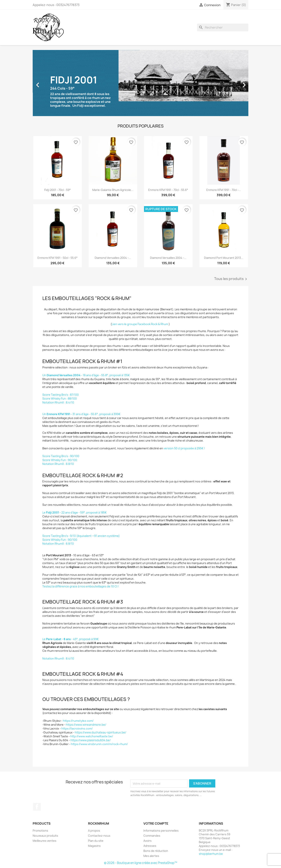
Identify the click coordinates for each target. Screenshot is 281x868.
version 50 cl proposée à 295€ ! (185, 448)
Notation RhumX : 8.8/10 (58, 464)
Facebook (37, 807)
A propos (94, 831)
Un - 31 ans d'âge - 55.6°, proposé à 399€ (81, 414)
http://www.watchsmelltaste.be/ (92, 736)
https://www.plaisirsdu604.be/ (91, 740)
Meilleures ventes (45, 841)
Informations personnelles (161, 831)
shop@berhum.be (211, 854)
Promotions (40, 831)
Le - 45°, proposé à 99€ (71, 639)
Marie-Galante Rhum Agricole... (113, 190)
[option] (140, 83)
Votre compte (156, 823)
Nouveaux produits (45, 836)
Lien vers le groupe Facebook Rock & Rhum (140, 324)
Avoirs (147, 841)
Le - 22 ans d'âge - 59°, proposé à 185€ (75, 512)
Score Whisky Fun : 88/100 (60, 399)
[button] (49, 83)
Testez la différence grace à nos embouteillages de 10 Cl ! (81, 586)
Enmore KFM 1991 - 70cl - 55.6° (168, 190)
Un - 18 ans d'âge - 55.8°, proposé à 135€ (86, 375)
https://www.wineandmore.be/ (86, 725)
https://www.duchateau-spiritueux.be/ (101, 732)
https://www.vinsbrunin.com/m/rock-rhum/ (99, 744)
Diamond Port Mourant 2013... (224, 258)
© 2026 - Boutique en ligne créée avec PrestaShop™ (141, 863)
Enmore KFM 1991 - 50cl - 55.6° (58, 258)
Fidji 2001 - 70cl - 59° (58, 190)
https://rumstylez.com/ (78, 721)
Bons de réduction (156, 851)
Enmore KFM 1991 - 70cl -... (224, 190)
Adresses (150, 846)
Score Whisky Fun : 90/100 (60, 460)
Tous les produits (231, 279)
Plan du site (96, 841)
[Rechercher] (223, 27)
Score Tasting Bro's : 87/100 (61, 395)
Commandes (152, 836)
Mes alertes (151, 856)
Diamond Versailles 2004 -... (113, 258)
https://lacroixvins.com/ (77, 728)
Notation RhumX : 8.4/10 (58, 402)
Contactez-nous (99, 836)
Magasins (94, 846)
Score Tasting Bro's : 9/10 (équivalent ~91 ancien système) (81, 536)
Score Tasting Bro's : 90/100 (61, 456)
